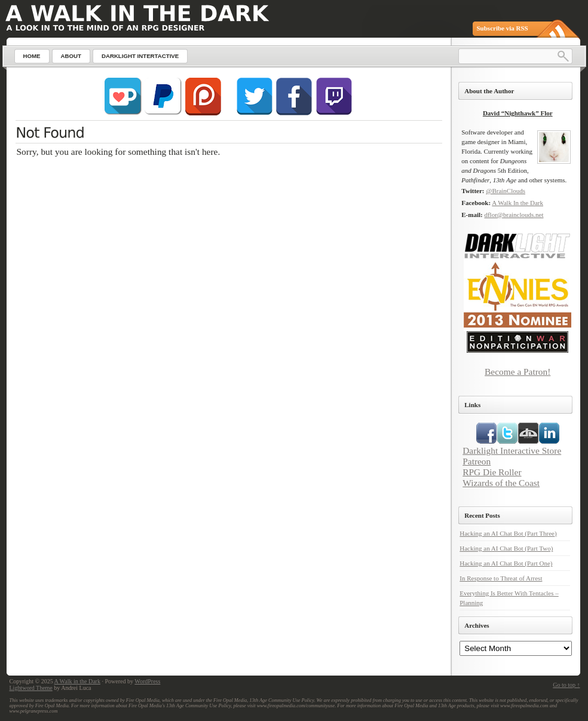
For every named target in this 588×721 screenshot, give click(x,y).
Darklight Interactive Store (512, 450)
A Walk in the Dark (77, 681)
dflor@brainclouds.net (514, 215)
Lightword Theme (31, 688)
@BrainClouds (506, 191)
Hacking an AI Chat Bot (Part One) (506, 563)
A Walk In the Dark (517, 203)
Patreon (477, 461)
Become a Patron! (517, 372)
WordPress (147, 681)
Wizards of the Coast (501, 483)
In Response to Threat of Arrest (501, 578)
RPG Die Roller (492, 472)
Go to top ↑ (566, 685)
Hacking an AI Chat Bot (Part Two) (506, 548)
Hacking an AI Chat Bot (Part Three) (508, 533)
